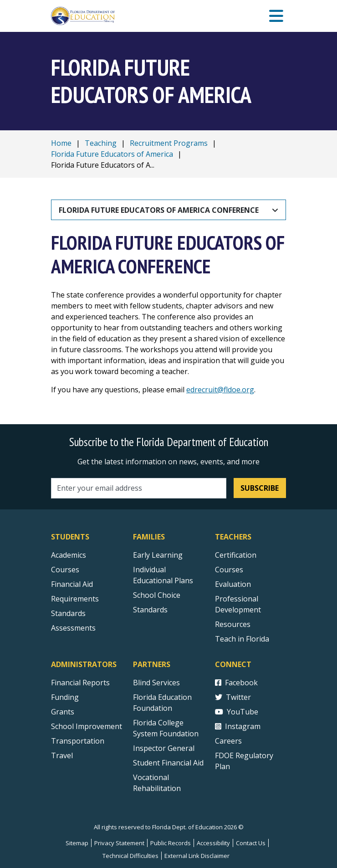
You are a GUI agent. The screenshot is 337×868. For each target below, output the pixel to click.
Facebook (236, 683)
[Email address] (139, 488)
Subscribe (260, 488)
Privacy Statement (119, 843)
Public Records (171, 843)
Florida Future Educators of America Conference (159, 210)
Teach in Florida (242, 639)
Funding (65, 697)
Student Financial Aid (168, 763)
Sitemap (77, 843)
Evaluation (233, 584)
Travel (62, 755)
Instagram (238, 726)
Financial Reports (80, 683)
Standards (150, 610)
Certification (236, 555)
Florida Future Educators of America (112, 154)
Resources (233, 624)
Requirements (75, 599)
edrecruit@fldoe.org (220, 390)
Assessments (73, 628)
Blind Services (156, 683)
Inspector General (164, 748)
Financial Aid (72, 584)
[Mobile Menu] (276, 16)
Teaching (101, 143)
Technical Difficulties (130, 856)
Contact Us (251, 843)
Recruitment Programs (169, 143)
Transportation (78, 741)
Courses (65, 570)
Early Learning (158, 555)
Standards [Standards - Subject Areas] (68, 613)
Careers (228, 741)
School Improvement (87, 726)
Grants (63, 712)
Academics (69, 555)
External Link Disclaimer (197, 856)
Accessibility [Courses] (213, 843)
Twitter (233, 697)
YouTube (237, 712)
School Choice (157, 595)
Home (61, 143)
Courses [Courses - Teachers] (229, 570)
